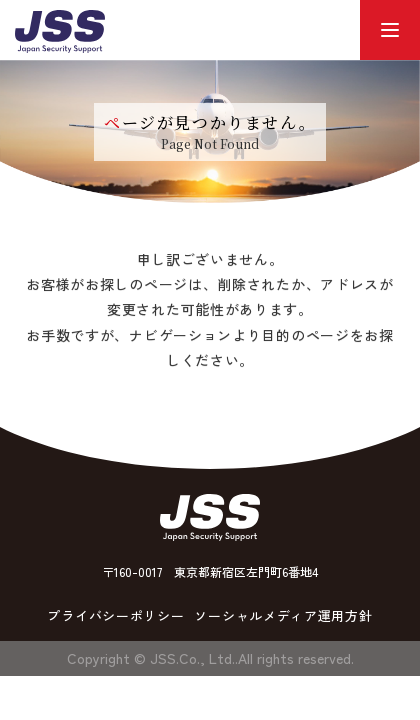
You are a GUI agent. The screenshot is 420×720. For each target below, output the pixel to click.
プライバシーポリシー (115, 615)
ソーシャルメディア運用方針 (283, 615)
